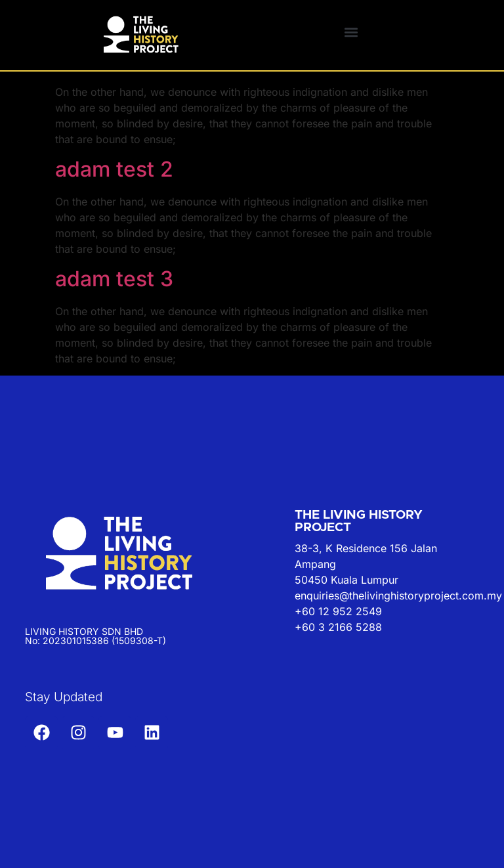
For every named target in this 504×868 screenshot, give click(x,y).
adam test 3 (114, 279)
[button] (351, 32)
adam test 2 (114, 169)
